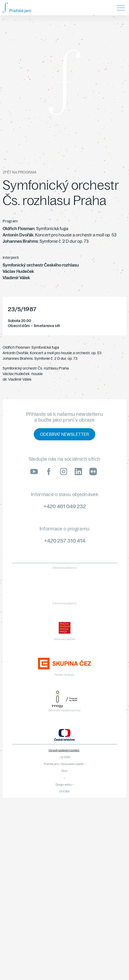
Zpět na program (19, 172)
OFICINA (64, 792)
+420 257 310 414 (65, 541)
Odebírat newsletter (64, 434)
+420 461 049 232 (65, 506)
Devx (64, 771)
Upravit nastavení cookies (64, 750)
